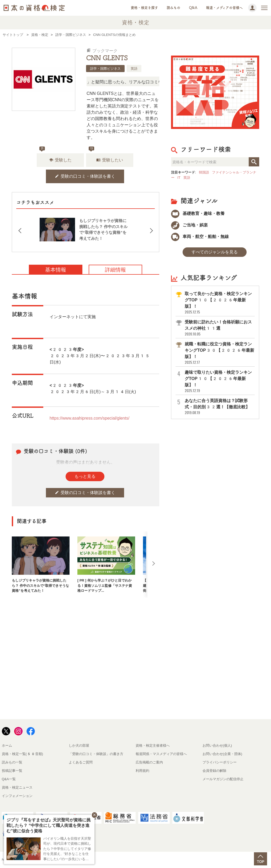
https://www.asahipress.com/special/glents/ (89, 418)
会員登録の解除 (214, 771)
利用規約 (142, 771)
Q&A (193, 8)
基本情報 (56, 270)
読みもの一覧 (12, 762)
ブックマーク (102, 51)
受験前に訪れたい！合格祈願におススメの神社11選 (219, 328)
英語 (134, 69)
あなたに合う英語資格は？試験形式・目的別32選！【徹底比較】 (219, 407)
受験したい (110, 160)
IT (179, 178)
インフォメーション (17, 796)
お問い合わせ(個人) (217, 745)
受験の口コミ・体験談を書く (85, 176)
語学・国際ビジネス (105, 69)
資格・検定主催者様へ (153, 745)
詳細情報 (115, 270)
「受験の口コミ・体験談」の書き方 (96, 754)
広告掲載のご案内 (149, 762)
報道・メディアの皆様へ (224, 8)
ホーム (7, 745)
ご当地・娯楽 (189, 225)
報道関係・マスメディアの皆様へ (161, 754)
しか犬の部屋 (79, 745)
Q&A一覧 (9, 779)
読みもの (173, 8)
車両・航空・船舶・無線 (200, 237)
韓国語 (204, 172)
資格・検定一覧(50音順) (23, 754)
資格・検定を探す (144, 8)
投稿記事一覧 (12, 771)
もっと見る (85, 476)
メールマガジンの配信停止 (223, 779)
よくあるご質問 (81, 762)
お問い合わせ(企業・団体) (222, 754)
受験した (60, 160)
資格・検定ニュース (17, 787)
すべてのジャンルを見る (215, 252)
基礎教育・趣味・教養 (198, 213)
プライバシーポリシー (220, 762)
